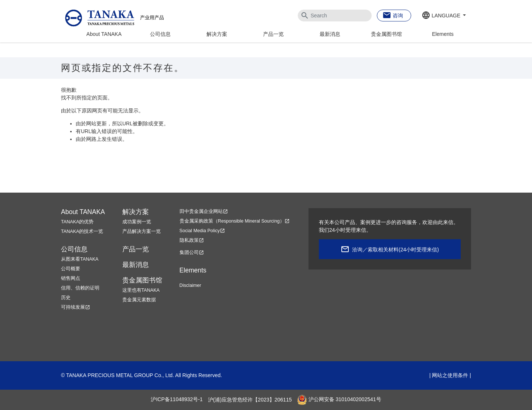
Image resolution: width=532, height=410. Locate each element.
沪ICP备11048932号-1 (177, 400)
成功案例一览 (137, 222)
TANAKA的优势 (77, 222)
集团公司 (192, 253)
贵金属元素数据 (139, 300)
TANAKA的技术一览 (82, 231)
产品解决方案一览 (141, 231)
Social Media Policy (202, 231)
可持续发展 (76, 307)
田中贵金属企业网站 (204, 211)
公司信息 (160, 34)
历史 (66, 298)
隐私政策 (192, 240)
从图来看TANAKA (80, 259)
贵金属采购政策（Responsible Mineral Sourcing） (235, 221)
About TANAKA (104, 34)
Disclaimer (190, 285)
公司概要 (71, 269)
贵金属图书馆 (386, 34)
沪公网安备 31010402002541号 (339, 400)
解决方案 (217, 34)
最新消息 (330, 34)
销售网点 (71, 278)
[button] (444, 16)
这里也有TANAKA (141, 290)
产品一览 (273, 34)
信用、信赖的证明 (80, 288)
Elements (443, 34)
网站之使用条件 (450, 375)
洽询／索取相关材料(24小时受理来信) (395, 250)
